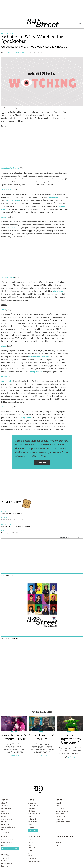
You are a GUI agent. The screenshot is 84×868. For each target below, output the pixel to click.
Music (31, 850)
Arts (30, 853)
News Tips (33, 831)
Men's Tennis (60, 814)
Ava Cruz (4, 108)
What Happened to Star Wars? (13, 513)
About (4, 800)
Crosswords (5, 858)
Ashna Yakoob (20, 53)
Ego (30, 845)
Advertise (5, 806)
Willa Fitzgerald (14, 228)
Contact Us (5, 814)
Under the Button (64, 837)
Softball (58, 806)
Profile (4, 518)
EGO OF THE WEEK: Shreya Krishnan (16, 526)
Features (31, 840)
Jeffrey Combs (26, 417)
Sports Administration (63, 822)
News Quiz (5, 861)
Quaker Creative (7, 819)
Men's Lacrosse (61, 808)
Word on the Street (35, 861)
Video (57, 845)
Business (32, 827)
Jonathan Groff (55, 197)
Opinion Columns (7, 840)
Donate (42, 462)
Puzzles (5, 855)
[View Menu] (4, 23)
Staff (3, 830)
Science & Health (34, 814)
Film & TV (4, 511)
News (31, 800)
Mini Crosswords (7, 863)
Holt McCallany (14, 200)
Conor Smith (15, 756)
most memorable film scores (40, 357)
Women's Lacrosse (62, 811)
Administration (33, 806)
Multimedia (32, 858)
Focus (31, 842)
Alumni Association (8, 808)
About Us (4, 803)
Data (30, 824)
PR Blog (4, 822)
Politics (31, 816)
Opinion (5, 837)
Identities (32, 811)
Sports (59, 800)
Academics (32, 803)
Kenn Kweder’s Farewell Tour (12, 520)
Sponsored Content (8, 827)
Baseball (58, 803)
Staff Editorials (6, 845)
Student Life (33, 822)
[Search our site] (80, 23)
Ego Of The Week (7, 524)
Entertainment (8, 33)
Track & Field (60, 819)
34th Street (7, 53)
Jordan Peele (7, 381)
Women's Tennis (61, 816)
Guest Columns (7, 842)
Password (5, 866)
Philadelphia (32, 819)
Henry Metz (43, 756)
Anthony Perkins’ (36, 372)
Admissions (32, 808)
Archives (4, 811)
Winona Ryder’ (59, 291)
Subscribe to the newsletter (71, 537)
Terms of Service (7, 832)
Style (30, 856)
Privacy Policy (6, 824)
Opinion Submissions (10, 849)
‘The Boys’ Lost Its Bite (10, 533)
